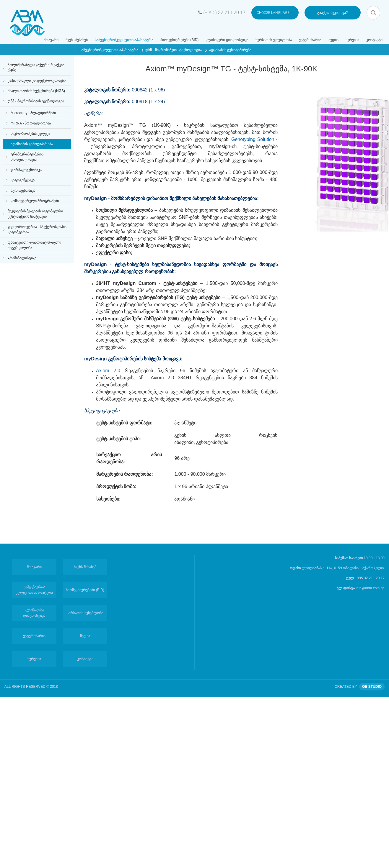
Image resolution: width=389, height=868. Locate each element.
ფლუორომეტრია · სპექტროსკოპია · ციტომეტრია (38, 229)
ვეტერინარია (310, 40)
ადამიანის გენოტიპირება (230, 50)
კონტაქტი (374, 40)
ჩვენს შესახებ (77, 40)
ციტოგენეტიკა (23, 180)
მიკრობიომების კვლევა (30, 134)
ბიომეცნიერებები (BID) (179, 40)
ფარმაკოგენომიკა (26, 170)
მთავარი (51, 40)
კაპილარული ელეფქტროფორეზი (37, 81)
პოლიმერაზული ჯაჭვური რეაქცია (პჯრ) (36, 68)
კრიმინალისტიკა (22, 258)
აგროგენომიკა (23, 191)
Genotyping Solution (253, 139)
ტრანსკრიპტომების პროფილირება (27, 157)
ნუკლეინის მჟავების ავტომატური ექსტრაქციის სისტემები (35, 214)
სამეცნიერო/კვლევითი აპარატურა (124, 40)
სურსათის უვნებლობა (274, 40)
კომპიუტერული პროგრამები (35, 201)
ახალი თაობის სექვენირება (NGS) (36, 91)
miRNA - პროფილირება (31, 123)
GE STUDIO (372, 687)
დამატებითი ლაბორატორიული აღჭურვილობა (34, 245)
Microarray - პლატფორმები (33, 113)
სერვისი (352, 40)
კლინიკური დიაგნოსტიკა (227, 40)
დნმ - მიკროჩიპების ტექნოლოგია (174, 50)
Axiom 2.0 (110, 371)
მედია (333, 40)
